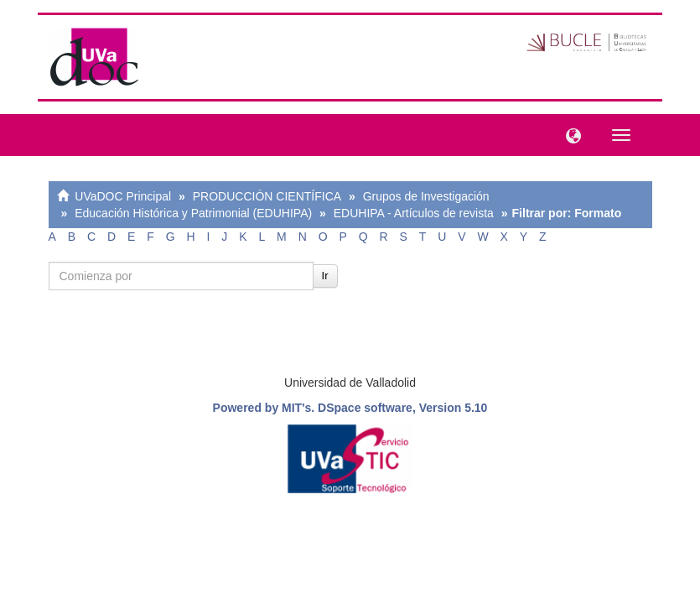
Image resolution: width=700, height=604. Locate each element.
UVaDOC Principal (123, 196)
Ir (325, 276)
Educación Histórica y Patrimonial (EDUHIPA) (193, 213)
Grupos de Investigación (426, 196)
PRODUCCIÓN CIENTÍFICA (267, 196)
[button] (569, 134)
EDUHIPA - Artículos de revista (414, 213)
